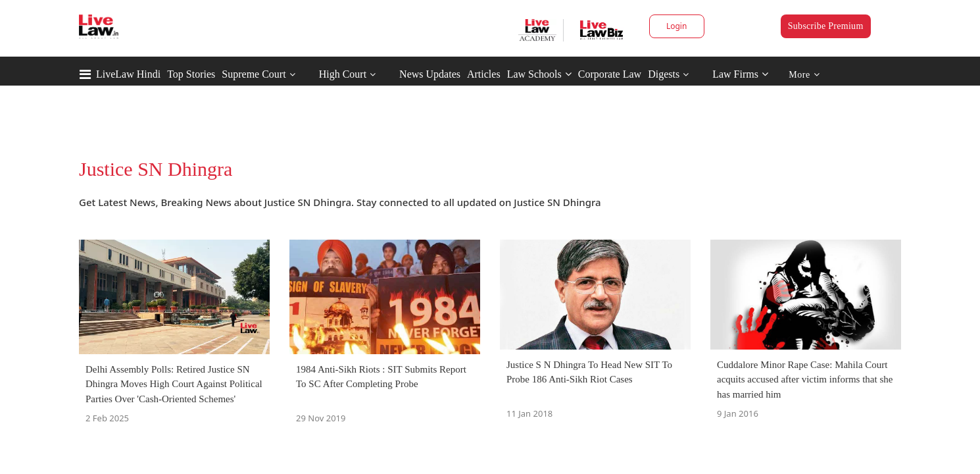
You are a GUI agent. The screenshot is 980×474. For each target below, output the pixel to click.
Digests (664, 74)
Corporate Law (610, 74)
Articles (484, 74)
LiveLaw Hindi (128, 74)
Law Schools (539, 74)
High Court (343, 74)
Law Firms (740, 74)
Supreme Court (254, 74)
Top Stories (191, 74)
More (804, 75)
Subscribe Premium (826, 26)
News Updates (430, 74)
